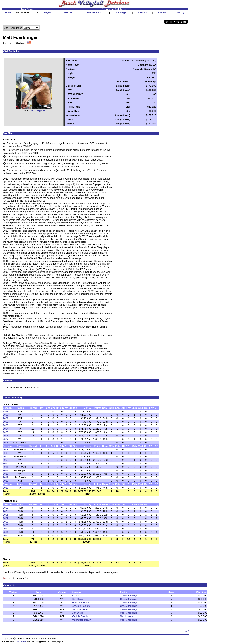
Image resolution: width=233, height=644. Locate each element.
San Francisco (80, 609)
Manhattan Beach (81, 620)
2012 (6, 474)
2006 (6, 436)
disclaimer (21, 641)
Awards (162, 12)
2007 (6, 439)
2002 (6, 422)
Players (48, 12)
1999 (6, 411)
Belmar (76, 595)
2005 (6, 432)
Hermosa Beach (81, 602)
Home (8, 12)
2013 (6, 488)
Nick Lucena (127, 616)
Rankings (121, 12)
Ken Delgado (38, 110)
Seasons (67, 12)
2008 (6, 443)
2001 (6, 418)
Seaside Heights (81, 606)
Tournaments (94, 12)
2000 (6, 415)
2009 (6, 456)
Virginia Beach (80, 616)
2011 (6, 467)
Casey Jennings (129, 595)
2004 (6, 429)
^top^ (186, 631)
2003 (6, 425)
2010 (6, 463)
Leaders (142, 12)
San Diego (78, 599)
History (180, 12)
